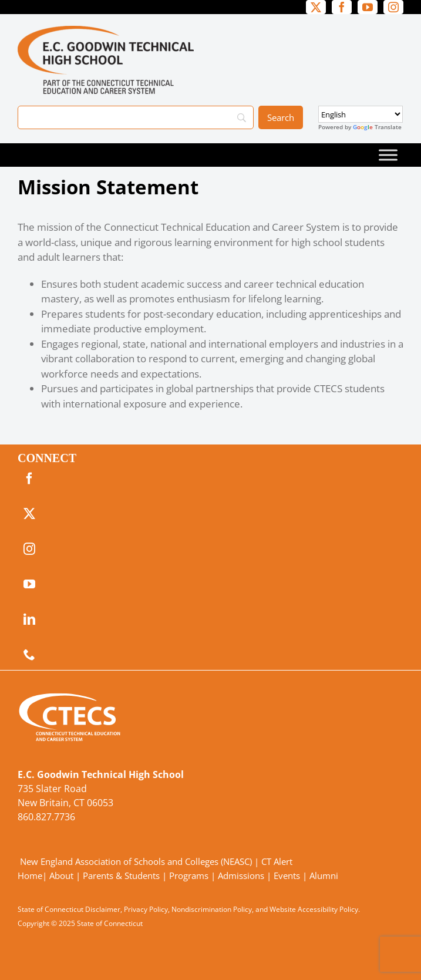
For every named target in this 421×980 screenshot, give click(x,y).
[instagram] (393, 7)
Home (30, 875)
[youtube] (368, 7)
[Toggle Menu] (388, 155)
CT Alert (277, 861)
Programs (189, 875)
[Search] (136, 117)
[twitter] (316, 7)
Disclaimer (103, 909)
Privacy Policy (146, 909)
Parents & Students (121, 875)
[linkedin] (29, 619)
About (61, 875)
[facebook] (342, 7)
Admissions (241, 875)
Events (287, 875)
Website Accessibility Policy (314, 909)
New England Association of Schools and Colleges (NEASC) (136, 861)
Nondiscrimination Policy (212, 909)
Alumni (324, 875)
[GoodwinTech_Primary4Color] (106, 31)
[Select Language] (361, 114)
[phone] (29, 655)
